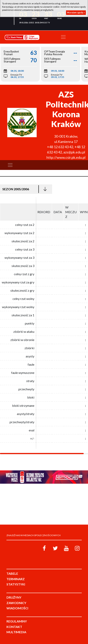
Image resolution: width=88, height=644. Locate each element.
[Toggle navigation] (63, 37)
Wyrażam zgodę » (76, 12)
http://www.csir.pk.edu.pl (66, 157)
